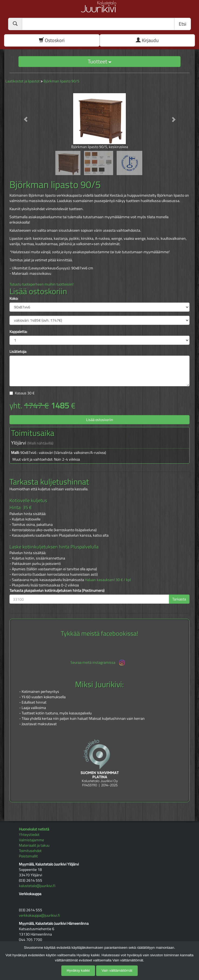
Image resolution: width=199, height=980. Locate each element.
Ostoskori (52, 40)
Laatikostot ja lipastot (23, 81)
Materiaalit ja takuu (34, 845)
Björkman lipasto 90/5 (61, 81)
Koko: (14, 298)
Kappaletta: (18, 332)
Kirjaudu (147, 40)
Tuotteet (99, 61)
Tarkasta (179, 599)
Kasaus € (25, 393)
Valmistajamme (31, 840)
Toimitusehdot (30, 851)
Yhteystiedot (29, 834)
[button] (23, 117)
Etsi (183, 24)
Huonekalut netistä (34, 829)
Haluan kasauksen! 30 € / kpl (108, 580)
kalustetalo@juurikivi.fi (37, 886)
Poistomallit (28, 856)
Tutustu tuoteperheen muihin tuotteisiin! (41, 284)
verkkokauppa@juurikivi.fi (39, 915)
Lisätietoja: (18, 352)
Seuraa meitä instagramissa (98, 663)
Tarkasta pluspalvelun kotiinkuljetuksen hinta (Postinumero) (57, 590)
